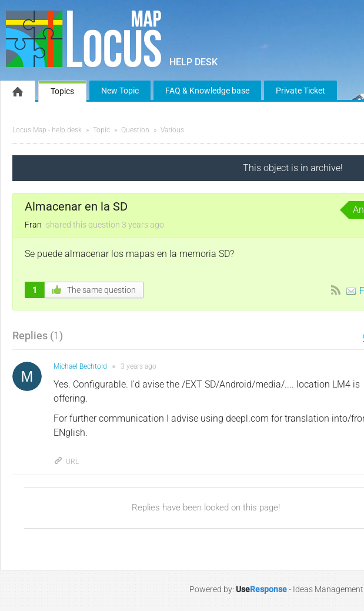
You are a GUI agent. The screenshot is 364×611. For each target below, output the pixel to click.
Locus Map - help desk (47, 130)
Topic (101, 130)
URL (66, 462)
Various (172, 130)
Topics (62, 91)
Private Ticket (300, 91)
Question (135, 130)
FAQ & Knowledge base (207, 91)
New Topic (120, 91)
